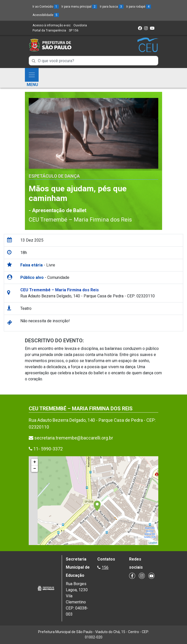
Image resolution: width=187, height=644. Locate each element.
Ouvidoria (80, 25)
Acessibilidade (46, 15)
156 (105, 567)
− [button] (35, 469)
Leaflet (153, 543)
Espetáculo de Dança (54, 176)
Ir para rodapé (139, 7)
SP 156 (74, 30)
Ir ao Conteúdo (46, 7)
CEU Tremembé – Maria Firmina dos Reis (80, 220)
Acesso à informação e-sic (52, 25)
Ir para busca (112, 7)
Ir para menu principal (79, 7)
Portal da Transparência (49, 30)
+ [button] (35, 462)
